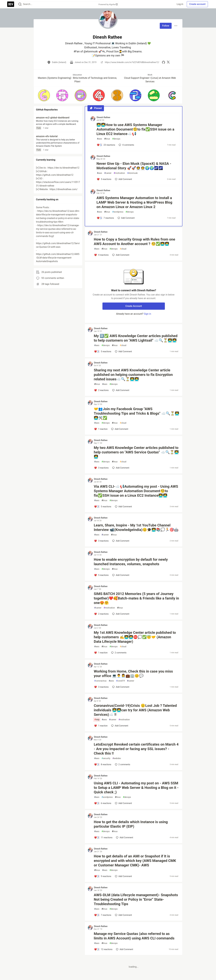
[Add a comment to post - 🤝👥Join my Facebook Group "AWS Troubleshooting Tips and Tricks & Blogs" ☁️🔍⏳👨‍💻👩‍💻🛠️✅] (101, 429)
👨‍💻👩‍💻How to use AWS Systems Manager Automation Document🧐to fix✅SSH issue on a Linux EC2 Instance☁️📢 (135, 129)
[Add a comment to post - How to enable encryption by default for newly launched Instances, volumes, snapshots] (101, 575)
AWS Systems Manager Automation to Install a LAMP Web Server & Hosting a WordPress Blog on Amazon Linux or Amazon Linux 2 (134, 202)
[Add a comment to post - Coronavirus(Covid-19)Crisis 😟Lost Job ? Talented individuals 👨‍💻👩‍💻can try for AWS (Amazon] (101, 726)
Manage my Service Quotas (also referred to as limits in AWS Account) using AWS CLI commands (134, 936)
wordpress (118, 212)
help (97, 720)
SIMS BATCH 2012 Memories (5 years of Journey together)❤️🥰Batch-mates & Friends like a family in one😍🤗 (136, 598)
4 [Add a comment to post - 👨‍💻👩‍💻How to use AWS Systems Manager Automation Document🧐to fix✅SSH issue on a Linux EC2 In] (126, 145)
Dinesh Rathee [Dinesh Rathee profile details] (103, 117)
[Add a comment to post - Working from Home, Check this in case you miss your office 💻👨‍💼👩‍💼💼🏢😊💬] (101, 687)
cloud (123, 249)
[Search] (20, 4)
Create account (197, 4)
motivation (119, 173)
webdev (117, 758)
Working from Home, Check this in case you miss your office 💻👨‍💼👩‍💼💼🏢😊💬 (133, 674)
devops (116, 139)
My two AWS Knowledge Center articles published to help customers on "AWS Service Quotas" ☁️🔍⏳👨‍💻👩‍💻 (136, 452)
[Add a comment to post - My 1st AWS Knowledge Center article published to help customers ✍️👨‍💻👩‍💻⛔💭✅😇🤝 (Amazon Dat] (101, 653)
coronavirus (100, 681)
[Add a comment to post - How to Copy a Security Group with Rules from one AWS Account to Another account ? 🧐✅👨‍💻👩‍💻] (101, 255)
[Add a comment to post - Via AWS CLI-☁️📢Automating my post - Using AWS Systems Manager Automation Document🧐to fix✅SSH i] (103, 507)
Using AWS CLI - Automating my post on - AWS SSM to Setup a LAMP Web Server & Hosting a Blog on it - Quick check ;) (136, 788)
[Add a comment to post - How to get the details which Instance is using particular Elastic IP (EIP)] (103, 837)
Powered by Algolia (108, 4)
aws (99, 139)
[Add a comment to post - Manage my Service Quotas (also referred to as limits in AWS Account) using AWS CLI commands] (103, 949)
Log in (180, 4)
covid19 (120, 681)
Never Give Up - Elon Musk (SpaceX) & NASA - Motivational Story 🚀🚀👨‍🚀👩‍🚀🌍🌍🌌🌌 (134, 166)
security (106, 758)
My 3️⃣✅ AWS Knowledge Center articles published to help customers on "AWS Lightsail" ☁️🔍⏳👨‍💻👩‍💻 (136, 338)
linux (107, 139)
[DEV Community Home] (11, 4)
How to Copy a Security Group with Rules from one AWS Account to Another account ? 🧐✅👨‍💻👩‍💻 (134, 242)
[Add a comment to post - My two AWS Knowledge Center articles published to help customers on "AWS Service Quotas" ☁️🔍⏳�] (101, 468)
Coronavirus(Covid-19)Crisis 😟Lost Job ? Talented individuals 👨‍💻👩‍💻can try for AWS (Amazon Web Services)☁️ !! (135, 710)
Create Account (134, 306)
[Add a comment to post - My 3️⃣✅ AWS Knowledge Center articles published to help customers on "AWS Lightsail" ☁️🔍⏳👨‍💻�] (103, 351)
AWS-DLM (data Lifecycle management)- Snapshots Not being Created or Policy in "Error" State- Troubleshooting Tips (136, 899)
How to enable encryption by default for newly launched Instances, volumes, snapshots (131, 562)
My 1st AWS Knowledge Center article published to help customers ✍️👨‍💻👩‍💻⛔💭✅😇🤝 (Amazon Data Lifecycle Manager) (135, 637)
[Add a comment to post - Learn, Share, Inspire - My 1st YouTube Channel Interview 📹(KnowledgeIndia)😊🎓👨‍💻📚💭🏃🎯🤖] (101, 541)
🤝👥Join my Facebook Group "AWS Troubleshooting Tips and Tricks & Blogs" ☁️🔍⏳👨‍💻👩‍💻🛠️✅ (136, 413)
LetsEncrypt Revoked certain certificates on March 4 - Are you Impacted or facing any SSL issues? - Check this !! (136, 749)
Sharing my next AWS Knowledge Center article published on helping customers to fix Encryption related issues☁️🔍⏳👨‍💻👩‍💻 (133, 375)
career (108, 173)
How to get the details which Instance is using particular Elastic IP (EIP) (131, 824)
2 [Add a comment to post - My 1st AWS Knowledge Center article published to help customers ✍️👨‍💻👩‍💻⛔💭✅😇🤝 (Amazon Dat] (118, 653)
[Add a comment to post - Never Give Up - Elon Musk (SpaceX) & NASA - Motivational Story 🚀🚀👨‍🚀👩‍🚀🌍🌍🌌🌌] (104, 179)
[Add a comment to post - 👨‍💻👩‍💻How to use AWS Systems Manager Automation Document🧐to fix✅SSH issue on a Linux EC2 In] (106, 145)
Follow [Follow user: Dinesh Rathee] (166, 26)
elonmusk (132, 173)
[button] (44, 95)
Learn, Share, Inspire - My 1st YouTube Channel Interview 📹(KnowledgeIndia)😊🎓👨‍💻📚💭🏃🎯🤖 (136, 527)
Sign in (147, 314)
